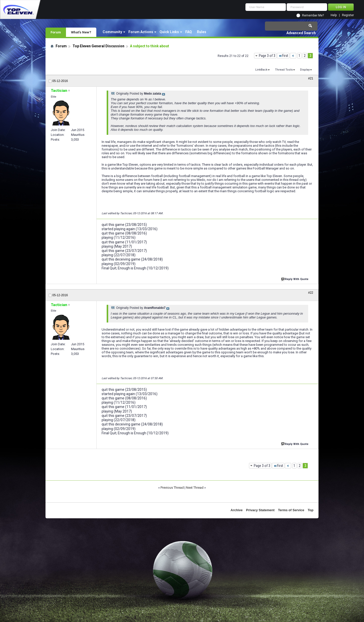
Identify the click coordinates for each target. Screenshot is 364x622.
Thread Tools (284, 70)
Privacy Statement (260, 510)
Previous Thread (172, 488)
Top (311, 510)
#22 (311, 293)
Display (305, 70)
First (283, 56)
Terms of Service (291, 510)
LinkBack (261, 70)
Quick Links (169, 32)
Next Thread (195, 488)
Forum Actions (141, 32)
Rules (202, 32)
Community (112, 32)
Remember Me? (313, 15)
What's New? (81, 32)
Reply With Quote (295, 279)
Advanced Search (301, 33)
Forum (56, 32)
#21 (311, 78)
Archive (237, 510)
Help (334, 15)
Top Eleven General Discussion (98, 46)
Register (348, 15)
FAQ (189, 32)
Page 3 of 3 (267, 56)
